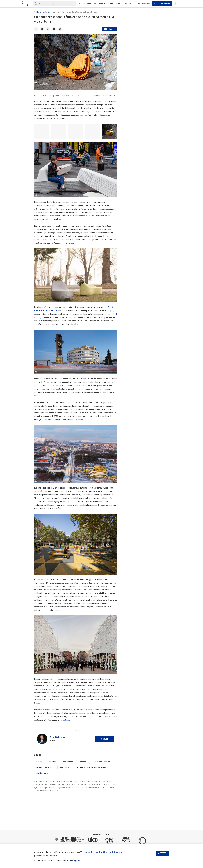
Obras (82, 4)
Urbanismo (83, 762)
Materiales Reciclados (45, 767)
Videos (128, 4)
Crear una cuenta (162, 4)
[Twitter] (42, 29)
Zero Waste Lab (51, 311)
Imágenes (91, 4)
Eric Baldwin (57, 737)
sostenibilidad (67, 762)
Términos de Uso (89, 852)
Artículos (52, 762)
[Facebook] (36, 29)
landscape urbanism (102, 762)
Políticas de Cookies (47, 856)
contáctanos (65, 720)
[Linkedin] (48, 29)
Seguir (105, 739)
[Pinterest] (60, 29)
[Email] (54, 29)
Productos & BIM (105, 4)
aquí (41, 717)
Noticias (119, 4)
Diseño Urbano (65, 767)
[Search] (58, 4)
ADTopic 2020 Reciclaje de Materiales (92, 767)
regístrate (78, 861)
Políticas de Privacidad (111, 852)
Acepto (162, 853)
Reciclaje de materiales (85, 710)
